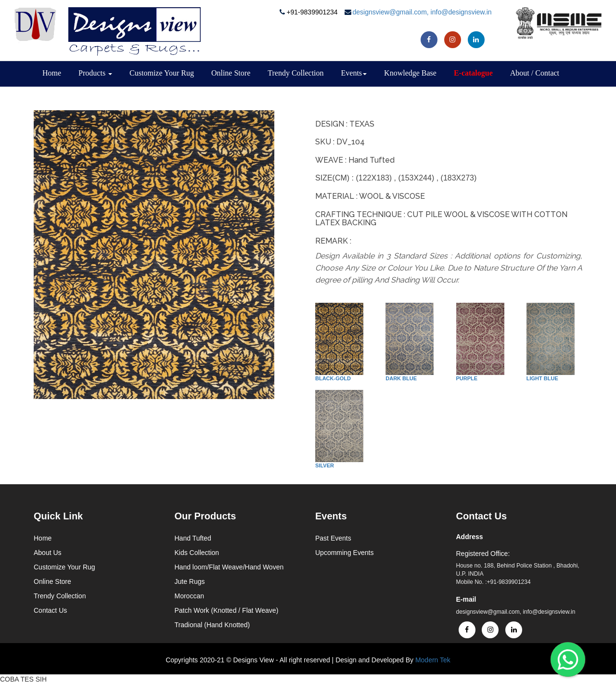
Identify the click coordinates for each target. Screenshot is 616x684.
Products (95, 73)
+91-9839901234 (313, 12)
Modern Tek (433, 660)
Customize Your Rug (162, 73)
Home (52, 73)
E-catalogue (473, 73)
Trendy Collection (295, 73)
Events (354, 73)
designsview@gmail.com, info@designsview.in (422, 12)
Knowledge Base (410, 73)
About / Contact (535, 73)
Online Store (231, 73)
